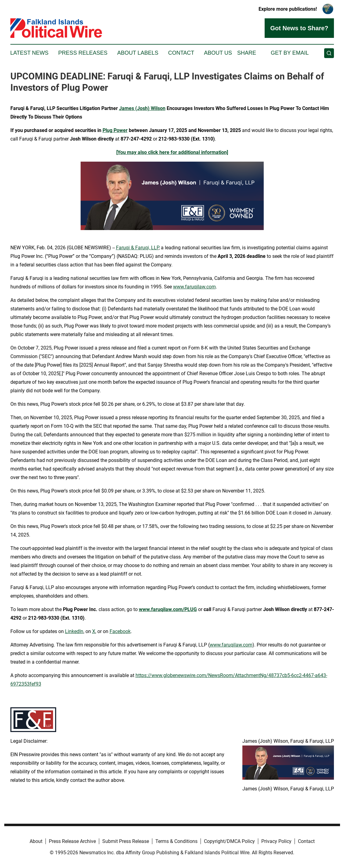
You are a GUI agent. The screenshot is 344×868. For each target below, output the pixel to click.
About (36, 841)
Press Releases (83, 53)
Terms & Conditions (176, 841)
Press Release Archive (72, 841)
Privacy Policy (276, 841)
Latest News (29, 53)
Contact (181, 53)
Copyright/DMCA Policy (229, 841)
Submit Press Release (126, 841)
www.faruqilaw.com (194, 287)
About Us (218, 53)
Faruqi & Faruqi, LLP (137, 248)
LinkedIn (74, 631)
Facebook (120, 631)
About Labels (138, 53)
